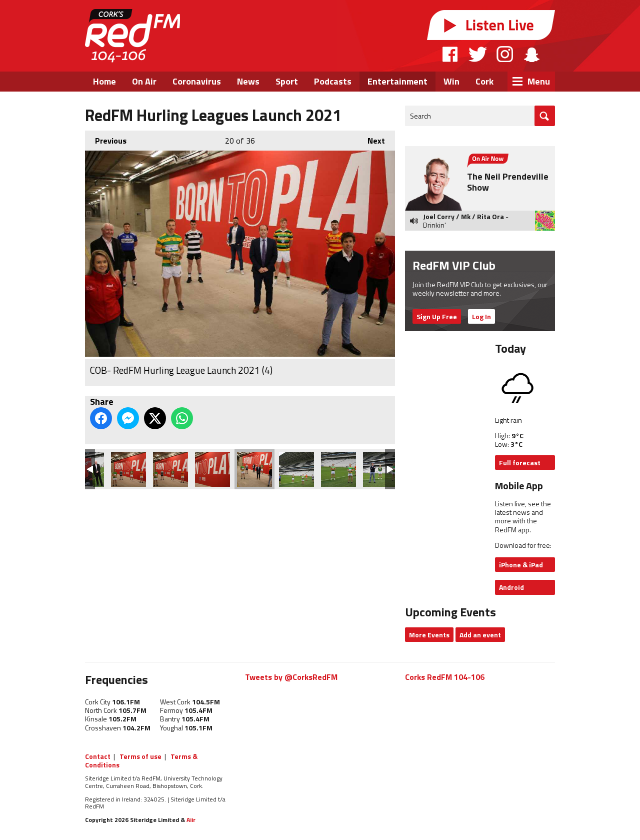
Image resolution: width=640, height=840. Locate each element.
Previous (106, 139)
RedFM (132, 36)
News (248, 81)
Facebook (450, 54)
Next (371, 139)
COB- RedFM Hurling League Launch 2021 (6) (338, 469)
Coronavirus (197, 81)
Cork (484, 81)
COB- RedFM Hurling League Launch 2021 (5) (296, 469)
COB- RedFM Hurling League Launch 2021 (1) (128, 469)
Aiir (191, 820)
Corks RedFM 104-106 (445, 677)
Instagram (505, 54)
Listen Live (491, 25)
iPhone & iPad (521, 565)
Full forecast (520, 463)
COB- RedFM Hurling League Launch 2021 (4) (254, 469)
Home (104, 81)
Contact (98, 756)
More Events (429, 635)
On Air (144, 81)
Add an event (480, 635)
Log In (481, 316)
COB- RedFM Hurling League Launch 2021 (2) (170, 469)
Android (511, 587)
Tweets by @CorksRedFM (291, 677)
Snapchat (531, 54)
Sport (287, 81)
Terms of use (140, 756)
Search (420, 116)
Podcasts (333, 81)
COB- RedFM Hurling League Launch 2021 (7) (380, 469)
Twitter (477, 54)
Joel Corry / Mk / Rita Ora (463, 216)
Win (451, 81)
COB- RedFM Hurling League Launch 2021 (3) (212, 469)
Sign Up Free (437, 316)
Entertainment (397, 81)
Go (545, 116)
